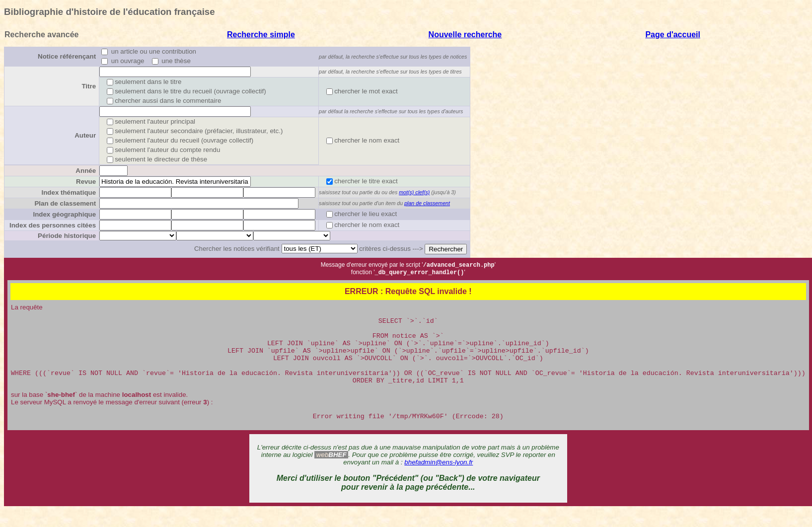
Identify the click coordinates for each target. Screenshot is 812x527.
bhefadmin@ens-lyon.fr (439, 479)
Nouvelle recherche (465, 35)
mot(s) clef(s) (414, 192)
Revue (86, 182)
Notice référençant (67, 56)
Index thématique (69, 192)
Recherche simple (261, 35)
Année (86, 171)
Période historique (67, 236)
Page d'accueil (673, 35)
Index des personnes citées (53, 225)
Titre (89, 86)
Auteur (85, 135)
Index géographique (64, 214)
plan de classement (427, 203)
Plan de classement (65, 203)
